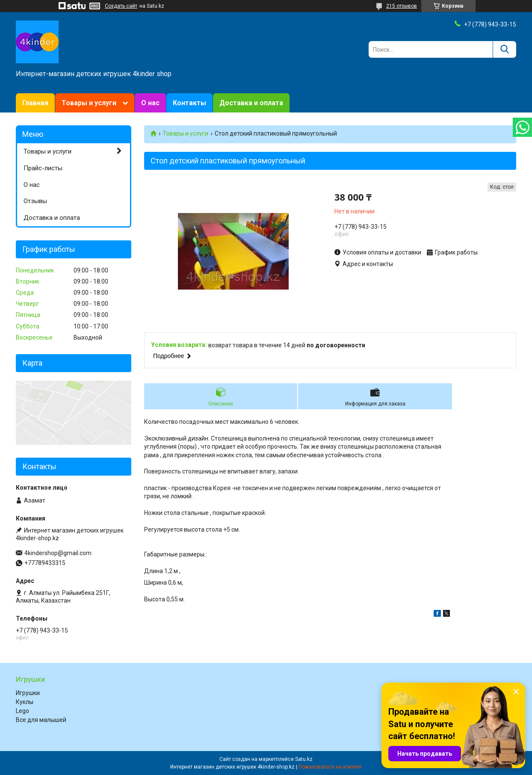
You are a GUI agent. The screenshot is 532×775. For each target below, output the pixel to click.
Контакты (189, 103)
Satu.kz (304, 759)
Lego (22, 711)
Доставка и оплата (251, 103)
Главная (35, 103)
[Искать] (504, 49)
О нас (150, 103)
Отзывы (35, 201)
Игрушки (28, 693)
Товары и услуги (89, 103)
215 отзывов (402, 6)
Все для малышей (41, 720)
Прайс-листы (43, 168)
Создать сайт (121, 6)
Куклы (25, 702)
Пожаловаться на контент (330, 767)
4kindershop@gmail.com (58, 553)
